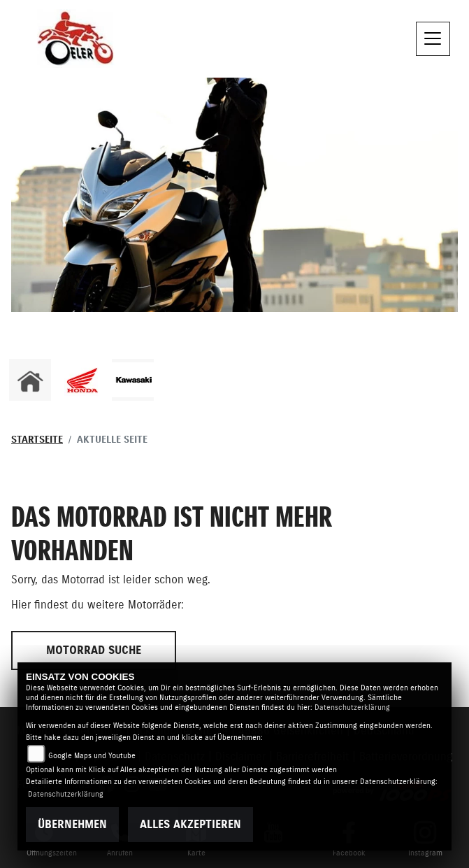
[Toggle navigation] (433, 39)
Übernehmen (72, 825)
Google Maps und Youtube (92, 756)
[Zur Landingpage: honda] (82, 380)
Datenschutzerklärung (352, 707)
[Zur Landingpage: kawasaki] (133, 380)
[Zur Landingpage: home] (30, 380)
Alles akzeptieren (190, 825)
